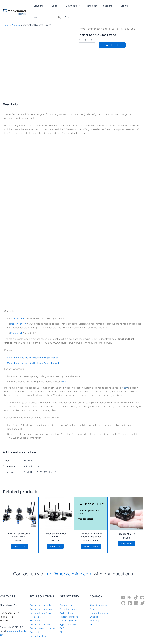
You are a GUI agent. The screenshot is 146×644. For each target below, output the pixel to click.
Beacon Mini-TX (18, 324)
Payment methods (99, 613)
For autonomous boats (42, 624)
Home (82, 28)
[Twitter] (143, 603)
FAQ (62, 628)
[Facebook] (130, 603)
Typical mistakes (69, 624)
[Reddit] (142, 598)
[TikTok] (136, 598)
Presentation (67, 605)
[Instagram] (129, 598)
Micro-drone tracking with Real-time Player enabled (34, 357)
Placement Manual (70, 617)
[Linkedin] (136, 603)
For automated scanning (43, 628)
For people (36, 617)
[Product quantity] (87, 45)
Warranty (95, 621)
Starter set (95, 28)
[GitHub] (123, 603)
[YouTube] (123, 598)
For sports (35, 632)
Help (92, 624)
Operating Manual (69, 609)
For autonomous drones (43, 609)
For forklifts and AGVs (41, 613)
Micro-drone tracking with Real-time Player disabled (34, 362)
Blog (62, 632)
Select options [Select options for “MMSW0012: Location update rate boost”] (91, 546)
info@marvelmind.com (68, 574)
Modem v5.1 (16, 333)
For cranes (36, 621)
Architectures (67, 613)
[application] (44, 6)
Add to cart (112, 45)
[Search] (60, 17)
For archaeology (39, 636)
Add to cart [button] (19, 546)
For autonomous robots (43, 605)
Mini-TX (66, 381)
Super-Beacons (19, 318)
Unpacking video (69, 621)
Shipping (94, 617)
